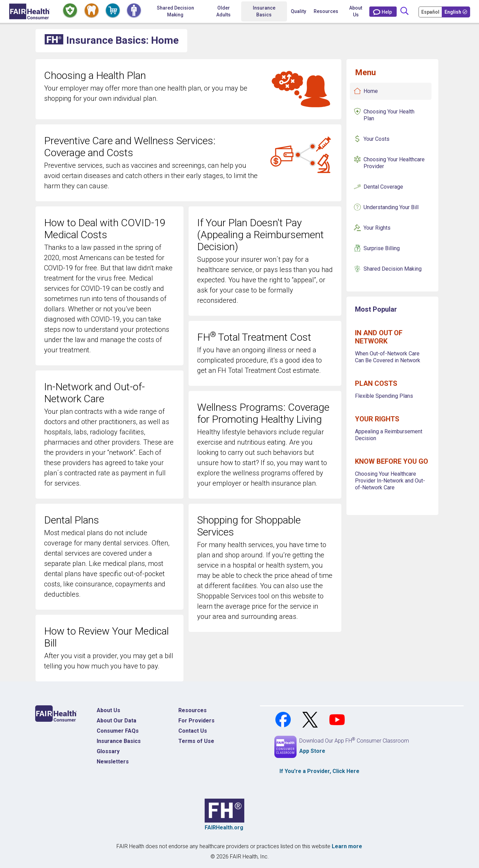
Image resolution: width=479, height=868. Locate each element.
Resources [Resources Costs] (193, 710)
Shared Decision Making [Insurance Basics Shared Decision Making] (393, 269)
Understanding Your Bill (391, 207)
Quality (298, 11)
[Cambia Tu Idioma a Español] (431, 12)
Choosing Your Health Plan (389, 115)
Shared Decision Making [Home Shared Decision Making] (175, 11)
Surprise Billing (382, 248)
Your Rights (377, 228)
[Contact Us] (383, 12)
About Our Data (117, 721)
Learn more (347, 846)
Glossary (108, 751)
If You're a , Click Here (319, 771)
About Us (356, 11)
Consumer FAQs (118, 731)
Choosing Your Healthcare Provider (394, 163)
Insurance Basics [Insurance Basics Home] (119, 741)
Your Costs (377, 139)
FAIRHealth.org (224, 828)
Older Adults (223, 11)
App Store (312, 751)
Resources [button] (326, 11)
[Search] (405, 11)
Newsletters (113, 762)
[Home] (30, 11)
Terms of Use (196, 741)
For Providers (196, 721)
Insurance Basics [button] (264, 11)
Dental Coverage (383, 187)
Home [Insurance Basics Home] (371, 91)
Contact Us (193, 731)
